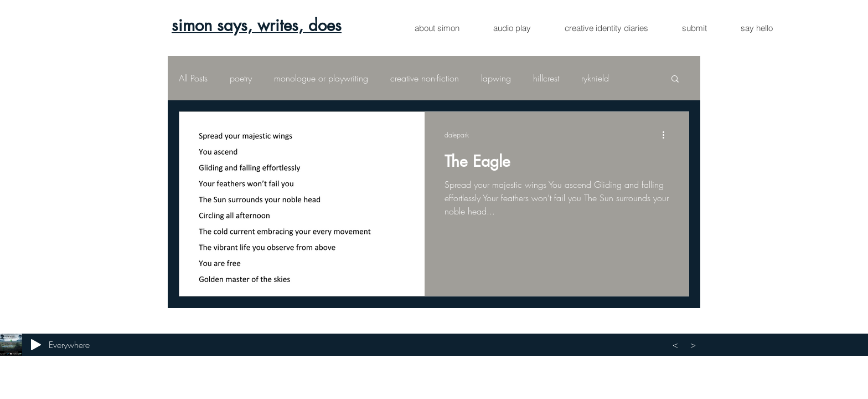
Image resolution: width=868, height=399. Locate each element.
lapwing (496, 78)
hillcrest (546, 78)
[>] (695, 345)
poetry (241, 78)
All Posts (193, 78)
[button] (675, 80)
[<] (677, 345)
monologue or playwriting (321, 78)
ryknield (595, 78)
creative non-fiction (425, 78)
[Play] (36, 345)
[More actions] (667, 135)
